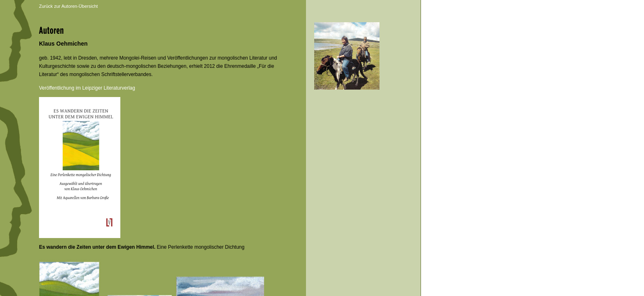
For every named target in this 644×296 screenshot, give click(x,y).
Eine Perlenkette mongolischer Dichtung (200, 247)
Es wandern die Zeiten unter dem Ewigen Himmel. (97, 247)
